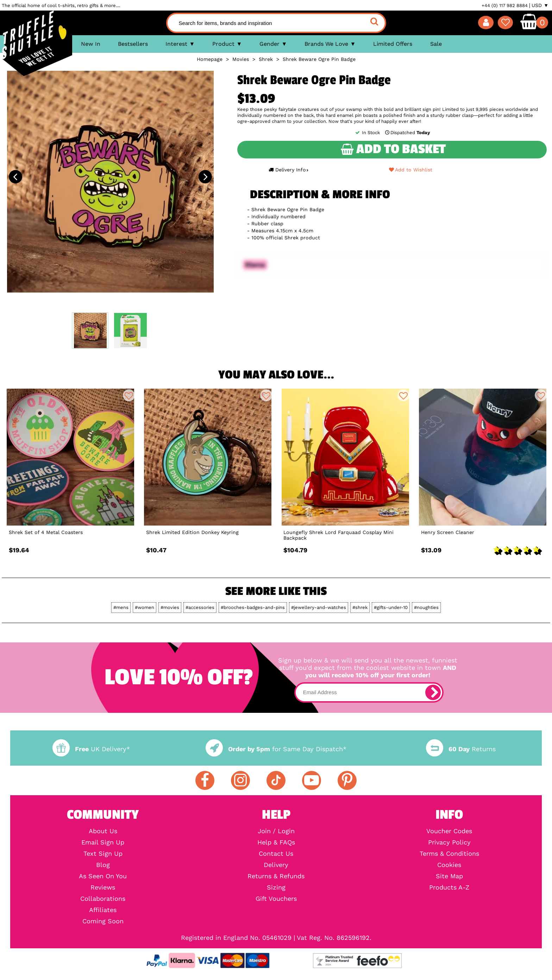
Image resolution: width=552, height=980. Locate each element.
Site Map (449, 876)
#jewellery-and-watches (319, 607)
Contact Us (276, 854)
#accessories (200, 607)
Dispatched (407, 133)
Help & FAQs (276, 842)
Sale (436, 44)
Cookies (449, 865)
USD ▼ (540, 5)
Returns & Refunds (276, 876)
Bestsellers (133, 44)
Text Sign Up (103, 854)
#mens (121, 607)
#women (145, 607)
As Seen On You (103, 876)
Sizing (276, 887)
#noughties (426, 607)
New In (91, 44)
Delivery (276, 865)
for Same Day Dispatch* (276, 749)
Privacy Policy (449, 842)
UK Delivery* (91, 749)
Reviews (103, 887)
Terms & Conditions (449, 854)
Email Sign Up (103, 842)
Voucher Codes (449, 831)
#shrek (360, 607)
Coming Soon (103, 921)
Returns (461, 749)
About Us (103, 831)
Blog (103, 865)
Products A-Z (449, 887)
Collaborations (103, 899)
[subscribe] (433, 692)
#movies (170, 607)
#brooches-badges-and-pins (253, 607)
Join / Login (276, 831)
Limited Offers (393, 44)
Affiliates (103, 910)
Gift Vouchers (276, 899)
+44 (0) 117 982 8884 (505, 5)
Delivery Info (288, 170)
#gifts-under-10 (391, 607)
